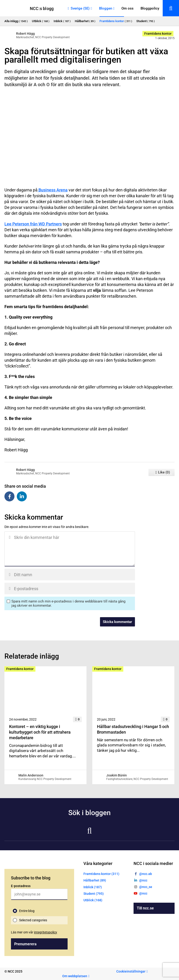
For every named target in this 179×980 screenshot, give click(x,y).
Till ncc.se (145, 908)
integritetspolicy (46, 932)
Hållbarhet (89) (95, 880)
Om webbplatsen (75, 976)
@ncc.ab (146, 874)
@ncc (143, 880)
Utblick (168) (93, 900)
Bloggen (106, 8)
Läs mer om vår (34, 932)
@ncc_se (146, 887)
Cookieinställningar (131, 971)
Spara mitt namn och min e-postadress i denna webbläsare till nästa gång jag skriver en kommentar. (68, 603)
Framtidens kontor (158, 34)
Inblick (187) (93, 887)
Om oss (127, 8)
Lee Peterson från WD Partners (33, 224)
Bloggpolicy (150, 8)
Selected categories (33, 920)
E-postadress (21, 886)
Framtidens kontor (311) (101, 874)
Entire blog (27, 911)
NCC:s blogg (42, 9)
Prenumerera (25, 944)
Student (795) (94, 894)
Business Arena (53, 190)
